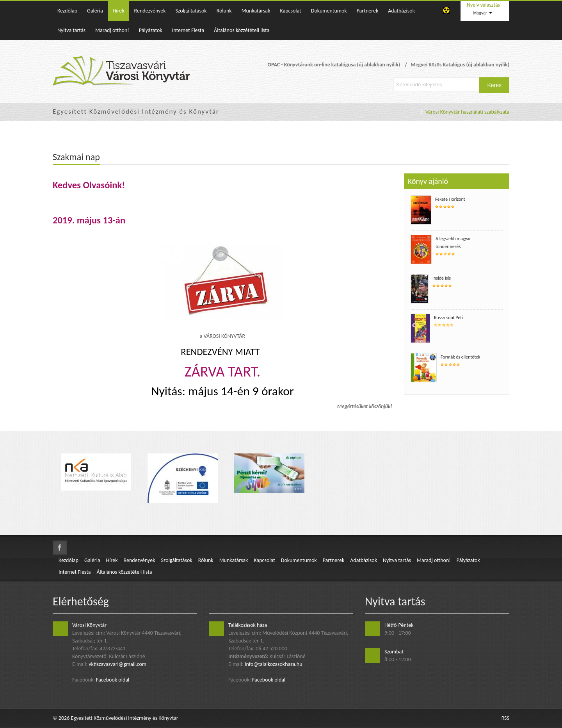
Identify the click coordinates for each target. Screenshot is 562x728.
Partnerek (368, 11)
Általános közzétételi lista (242, 30)
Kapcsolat (290, 11)
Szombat (394, 652)
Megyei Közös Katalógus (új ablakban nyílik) (460, 65)
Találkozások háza (248, 625)
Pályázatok (151, 30)
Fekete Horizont (450, 199)
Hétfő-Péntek (399, 625)
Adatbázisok (401, 11)
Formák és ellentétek (461, 357)
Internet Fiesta (188, 30)
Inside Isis (442, 278)
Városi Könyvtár (89, 625)
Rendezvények (150, 11)
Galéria (95, 11)
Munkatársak (256, 11)
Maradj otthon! (112, 30)
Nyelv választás (483, 5)
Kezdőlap (67, 11)
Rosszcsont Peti (448, 318)
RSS (505, 718)
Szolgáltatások (191, 11)
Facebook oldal (113, 680)
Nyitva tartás (71, 30)
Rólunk (224, 11)
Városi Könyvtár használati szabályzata (467, 112)
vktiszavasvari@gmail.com (117, 664)
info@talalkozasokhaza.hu (273, 664)
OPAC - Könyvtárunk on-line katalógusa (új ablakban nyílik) (334, 65)
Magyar (482, 13)
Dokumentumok (329, 11)
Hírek (119, 11)
